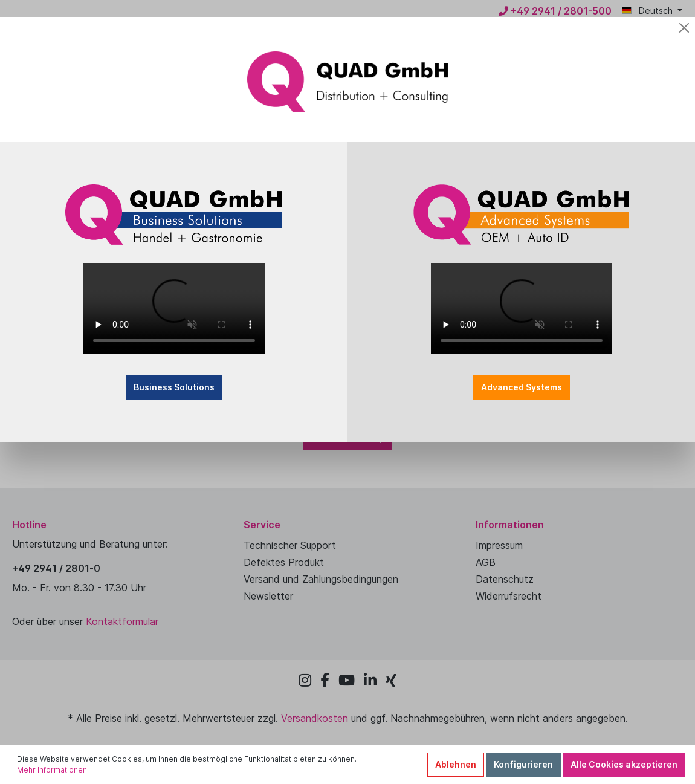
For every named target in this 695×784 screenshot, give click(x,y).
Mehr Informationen (52, 770)
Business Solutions (277, 329)
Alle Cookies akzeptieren (624, 764)
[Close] (488, 20)
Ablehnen (456, 764)
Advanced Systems (418, 329)
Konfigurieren (523, 764)
